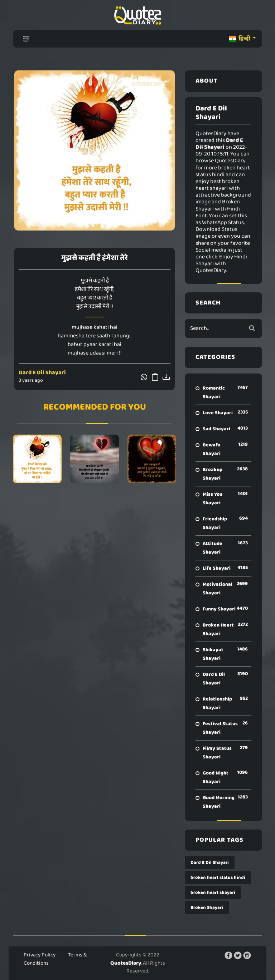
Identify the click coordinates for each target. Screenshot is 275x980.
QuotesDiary (126, 963)
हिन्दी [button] (240, 39)
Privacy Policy (40, 955)
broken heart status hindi (218, 878)
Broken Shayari (207, 908)
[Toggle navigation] (26, 39)
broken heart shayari (213, 893)
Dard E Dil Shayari (42, 373)
